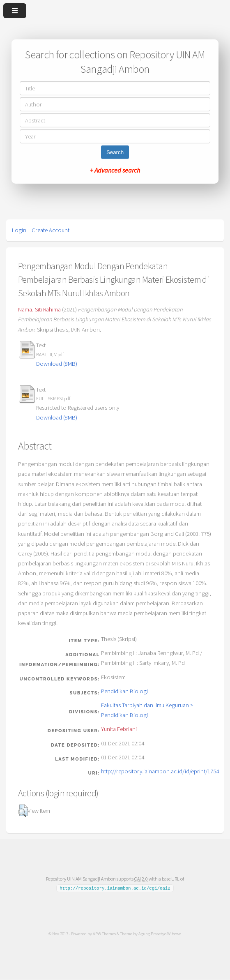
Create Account (51, 230)
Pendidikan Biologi (124, 691)
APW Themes (104, 934)
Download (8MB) (57, 364)
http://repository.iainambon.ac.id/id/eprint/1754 (160, 771)
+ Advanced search (115, 170)
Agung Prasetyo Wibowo (160, 934)
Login (19, 230)
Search (115, 152)
